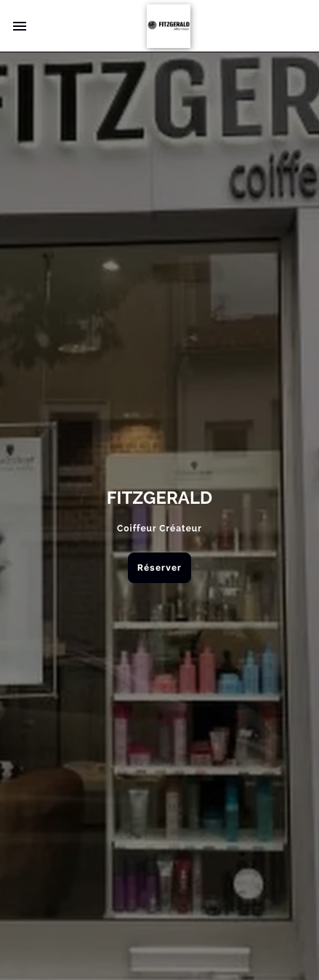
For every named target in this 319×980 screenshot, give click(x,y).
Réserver (159, 567)
